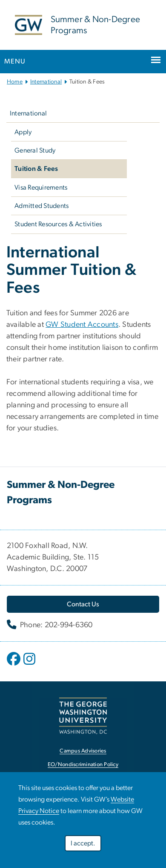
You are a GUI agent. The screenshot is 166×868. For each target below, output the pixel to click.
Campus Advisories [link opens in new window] (83, 751)
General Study (35, 150)
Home (15, 82)
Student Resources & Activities (58, 224)
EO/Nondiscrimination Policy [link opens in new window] (83, 765)
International (46, 82)
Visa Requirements (41, 187)
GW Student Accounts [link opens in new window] (82, 325)
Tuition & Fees (36, 169)
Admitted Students (41, 206)
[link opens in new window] (83, 716)
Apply (23, 132)
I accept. (83, 843)
